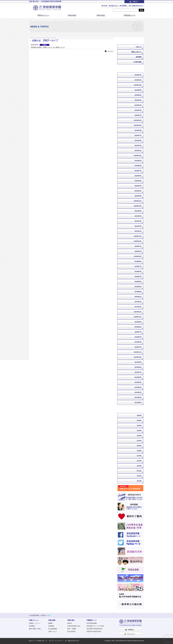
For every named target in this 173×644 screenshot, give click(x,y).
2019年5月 (138, 271)
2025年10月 (138, 85)
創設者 (70, 623)
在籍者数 (51, 626)
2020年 (139, 446)
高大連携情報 (53, 629)
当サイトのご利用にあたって (39, 641)
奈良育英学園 (35, 615)
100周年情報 (137, 62)
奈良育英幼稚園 (92, 623)
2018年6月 (138, 292)
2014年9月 (138, 397)
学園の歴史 (101, 15)
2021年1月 (138, 231)
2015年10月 (138, 357)
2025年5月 (138, 100)
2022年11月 (138, 201)
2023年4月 (138, 186)
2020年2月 (138, 251)
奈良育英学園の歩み (74, 626)
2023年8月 (138, 166)
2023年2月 (138, 196)
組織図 (50, 623)
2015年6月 (138, 377)
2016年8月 (138, 327)
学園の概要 (72, 15)
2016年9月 (138, 322)
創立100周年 (71, 632)
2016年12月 (138, 312)
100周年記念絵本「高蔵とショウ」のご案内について (48, 47)
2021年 (139, 441)
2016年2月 (138, 342)
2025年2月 (138, 110)
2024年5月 (138, 140)
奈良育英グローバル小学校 (95, 626)
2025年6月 (138, 95)
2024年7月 (138, 135)
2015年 (139, 471)
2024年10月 (138, 125)
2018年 (139, 456)
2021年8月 (138, 216)
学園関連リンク (130, 15)
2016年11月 (138, 317)
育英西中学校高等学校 (94, 632)
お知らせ (139, 47)
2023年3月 (138, 191)
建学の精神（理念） (35, 629)
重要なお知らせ (136, 52)
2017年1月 (138, 307)
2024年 (139, 426)
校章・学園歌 (72, 629)
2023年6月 (138, 176)
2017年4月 (138, 302)
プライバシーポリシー (57, 641)
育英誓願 (32, 626)
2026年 (139, 415)
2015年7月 (138, 372)
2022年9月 (138, 211)
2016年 (139, 466)
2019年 (139, 451)
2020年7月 (138, 246)
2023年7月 (138, 171)
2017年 (139, 461)
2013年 (139, 481)
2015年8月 (138, 367)
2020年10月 (138, 241)
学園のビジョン (43, 15)
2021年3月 (138, 226)
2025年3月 (138, 105)
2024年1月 (138, 151)
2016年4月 (138, 337)
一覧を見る (110, 51)
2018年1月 (138, 297)
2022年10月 (138, 206)
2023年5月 (138, 181)
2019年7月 (138, 266)
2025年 (139, 420)
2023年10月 (138, 156)
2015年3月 (138, 392)
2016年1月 (138, 347)
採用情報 (139, 57)
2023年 (139, 431)
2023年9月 (138, 161)
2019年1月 (138, 277)
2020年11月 (138, 236)
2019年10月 (138, 256)
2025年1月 (138, 115)
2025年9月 (138, 90)
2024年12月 (138, 120)
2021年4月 (138, 221)
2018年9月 (138, 282)
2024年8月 (138, 130)
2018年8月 (138, 287)
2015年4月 (138, 387)
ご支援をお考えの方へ (73, 641)
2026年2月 (138, 80)
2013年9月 (138, 402)
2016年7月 (138, 332)
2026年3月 (138, 75)
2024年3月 (138, 146)
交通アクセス (53, 632)
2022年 (139, 436)
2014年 (139, 476)
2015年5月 (138, 382)
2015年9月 (138, 362)
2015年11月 (138, 352)
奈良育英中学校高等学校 (94, 629)
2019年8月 (138, 261)
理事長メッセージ (35, 623)
